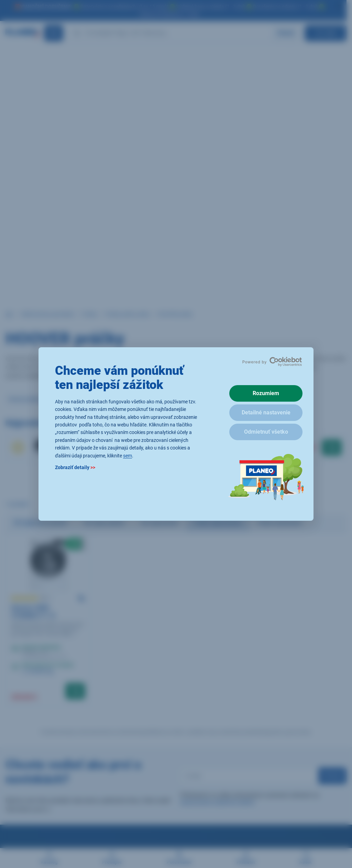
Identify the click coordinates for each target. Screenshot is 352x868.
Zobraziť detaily (75, 467)
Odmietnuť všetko (266, 432)
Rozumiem (266, 393)
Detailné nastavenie (266, 412)
